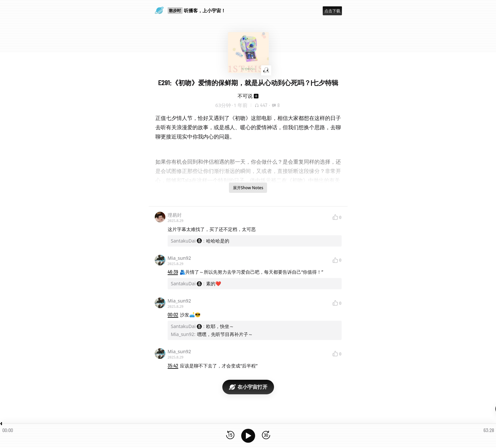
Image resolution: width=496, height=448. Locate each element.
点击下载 (332, 11)
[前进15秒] (266, 436)
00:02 (173, 315)
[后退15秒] (230, 436)
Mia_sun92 (179, 258)
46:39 (173, 272)
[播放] (248, 436)
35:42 (173, 366)
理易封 (175, 215)
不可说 (245, 96)
